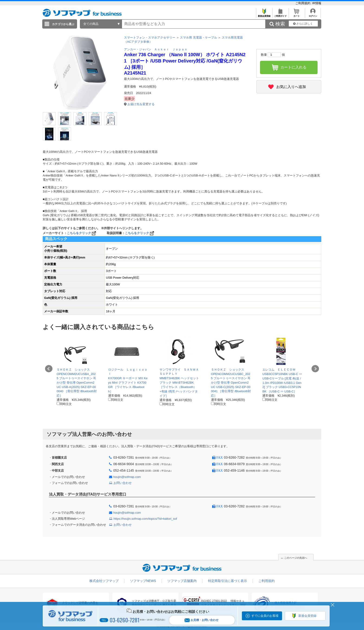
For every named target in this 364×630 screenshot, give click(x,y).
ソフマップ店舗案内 (182, 581)
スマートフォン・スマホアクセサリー (150, 38)
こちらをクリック (82, 233)
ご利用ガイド (280, 15)
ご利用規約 (303, 3)
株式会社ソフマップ (104, 581)
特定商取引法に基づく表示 (227, 581)
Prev (49, 369)
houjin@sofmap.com (127, 477)
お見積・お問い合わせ (201, 620)
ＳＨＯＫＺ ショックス (73, 370)
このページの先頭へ (296, 558)
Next (315, 369)
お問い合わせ (123, 483)
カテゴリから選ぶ (63, 24)
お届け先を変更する (141, 104)
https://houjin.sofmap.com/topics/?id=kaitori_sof (145, 519)
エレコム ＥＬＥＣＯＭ (279, 370)
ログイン (313, 15)
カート (297, 15)
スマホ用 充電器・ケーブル (198, 38)
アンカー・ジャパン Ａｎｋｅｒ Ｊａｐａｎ (156, 49)
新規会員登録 (264, 15)
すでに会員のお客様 (265, 616)
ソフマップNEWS (143, 581)
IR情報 (317, 3)
